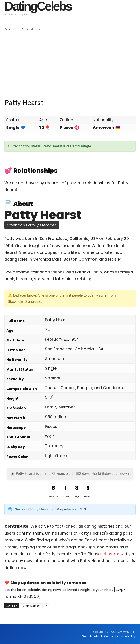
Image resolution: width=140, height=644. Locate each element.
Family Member (31, 606)
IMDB (83, 509)
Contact (109, 636)
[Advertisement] (70, 65)
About (98, 636)
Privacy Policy (126, 636)
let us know (113, 554)
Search (87, 636)
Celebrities (11, 29)
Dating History (31, 29)
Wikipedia (63, 509)
